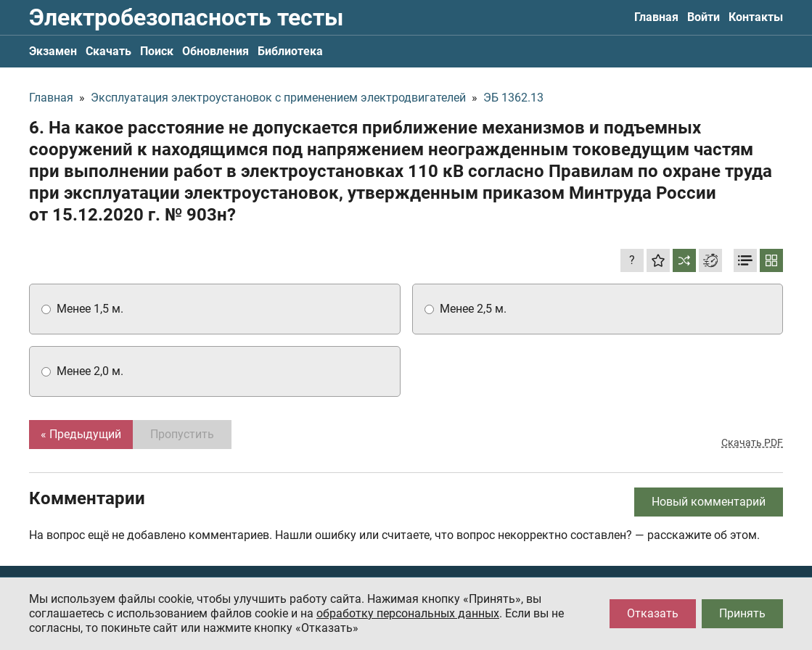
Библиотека (290, 51)
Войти (704, 17)
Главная (656, 17)
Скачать (108, 51)
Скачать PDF (752, 443)
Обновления (216, 51)
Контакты (756, 17)
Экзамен (53, 51)
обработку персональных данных (408, 613)
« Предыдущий (81, 434)
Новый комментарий (709, 502)
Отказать (653, 613)
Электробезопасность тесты (186, 17)
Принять (742, 613)
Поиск (157, 51)
